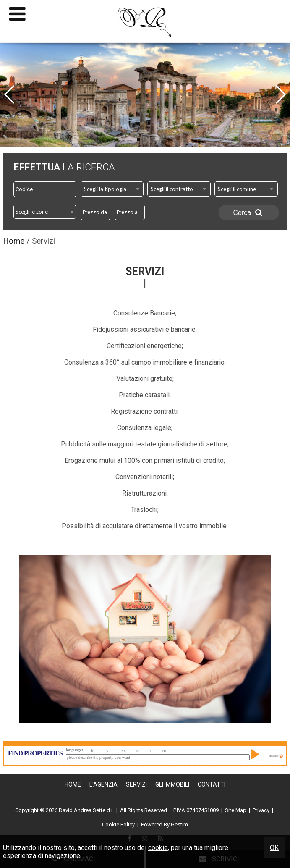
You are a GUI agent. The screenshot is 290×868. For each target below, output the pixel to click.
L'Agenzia (103, 784)
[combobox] (112, 189)
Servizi (136, 784)
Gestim (179, 825)
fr (150, 751)
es (106, 751)
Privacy (261, 810)
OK (274, 848)
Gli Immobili (172, 784)
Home (73, 784)
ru (164, 751)
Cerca (249, 212)
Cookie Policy (118, 825)
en (123, 751)
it (92, 751)
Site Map (236, 810)
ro (138, 751)
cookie (158, 848)
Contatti (212, 784)
